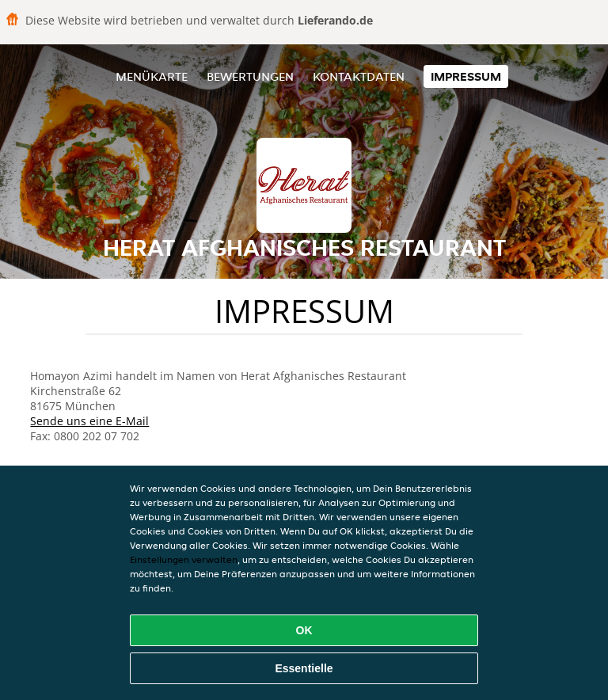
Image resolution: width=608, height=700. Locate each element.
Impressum (466, 76)
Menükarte (152, 76)
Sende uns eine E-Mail (89, 421)
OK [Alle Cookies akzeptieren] (304, 630)
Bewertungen (250, 76)
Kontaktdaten (359, 76)
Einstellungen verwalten (184, 559)
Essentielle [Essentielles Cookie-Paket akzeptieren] (304, 668)
